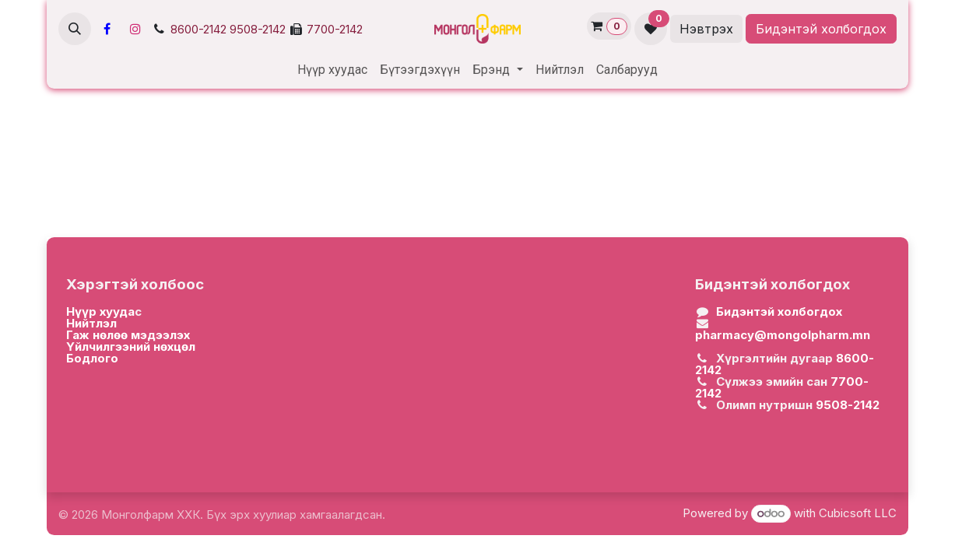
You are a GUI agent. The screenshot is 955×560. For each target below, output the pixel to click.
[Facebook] (107, 29)
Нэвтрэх (706, 29)
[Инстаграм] (135, 29)
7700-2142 (335, 30)
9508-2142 (258, 30)
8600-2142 (198, 30)
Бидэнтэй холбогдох (821, 29)
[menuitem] (332, 70)
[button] (75, 29)
